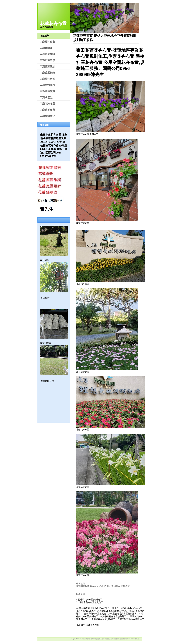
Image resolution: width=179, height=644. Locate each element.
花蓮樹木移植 (48, 85)
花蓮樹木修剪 (48, 42)
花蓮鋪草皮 (46, 48)
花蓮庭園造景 (48, 60)
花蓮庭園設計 (48, 67)
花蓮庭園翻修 (48, 73)
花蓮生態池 (46, 97)
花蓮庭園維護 (48, 54)
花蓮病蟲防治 (48, 116)
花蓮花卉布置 (53, 24)
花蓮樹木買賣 (48, 91)
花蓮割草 (45, 36)
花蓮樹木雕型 (48, 79)
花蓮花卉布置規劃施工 (87, 134)
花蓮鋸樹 (45, 298)
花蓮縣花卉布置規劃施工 (90, 600)
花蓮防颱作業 (48, 110)
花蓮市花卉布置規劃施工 (91, 602)
